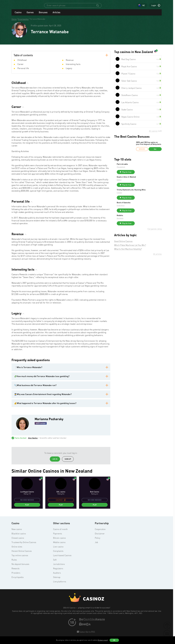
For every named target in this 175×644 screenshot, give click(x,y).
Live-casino (58, 549)
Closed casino (18, 540)
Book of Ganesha (143, 209)
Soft (55, 562)
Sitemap (57, 579)
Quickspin (139, 226)
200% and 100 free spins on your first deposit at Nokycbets (149, 146)
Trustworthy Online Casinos (24, 545)
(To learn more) (103, 640)
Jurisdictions (59, 566)
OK (114, 640)
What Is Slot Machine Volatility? (128, 258)
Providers (16, 575)
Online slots (17, 549)
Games (30, 15)
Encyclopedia (18, 579)
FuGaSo (139, 199)
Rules (14, 562)
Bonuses (43, 15)
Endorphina (140, 212)
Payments (58, 536)
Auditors (57, 575)
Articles (56, 15)
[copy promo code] (65, 502)
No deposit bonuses (20, 566)
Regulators (58, 571)
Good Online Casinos (123, 250)
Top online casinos (20, 558)
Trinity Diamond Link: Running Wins (148, 195)
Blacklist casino (19, 536)
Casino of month (60, 531)
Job (96, 545)
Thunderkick (140, 169)
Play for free (146, 174)
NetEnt (138, 183)
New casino (17, 531)
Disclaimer (100, 536)
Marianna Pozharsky (49, 421)
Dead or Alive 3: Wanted (146, 180)
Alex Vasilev (33, 440)
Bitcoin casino (59, 540)
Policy (98, 540)
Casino (18, 15)
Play (27, 507)
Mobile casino (59, 545)
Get (155, 151)
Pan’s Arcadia (141, 166)
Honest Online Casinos (22, 553)
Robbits (139, 223)
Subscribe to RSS (87, 634)
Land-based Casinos (62, 558)
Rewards (16, 571)
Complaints (58, 553)
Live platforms (60, 584)
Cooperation (100, 531)
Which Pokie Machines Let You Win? (130, 254)
